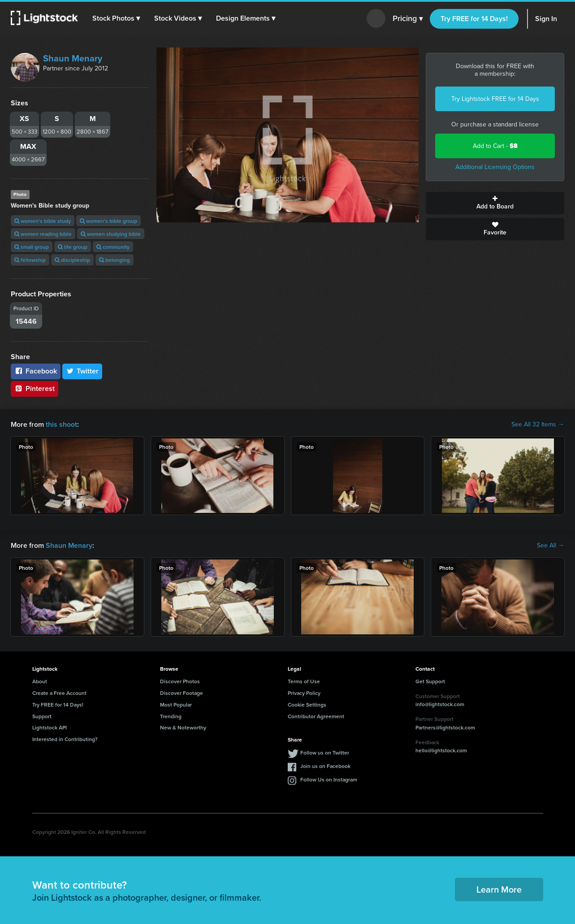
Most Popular (176, 705)
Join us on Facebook (325, 766)
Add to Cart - (495, 146)
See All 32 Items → (538, 425)
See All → (551, 546)
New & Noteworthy (183, 727)
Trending (171, 716)
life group (73, 247)
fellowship (30, 260)
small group (32, 247)
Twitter (82, 371)
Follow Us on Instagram (329, 779)
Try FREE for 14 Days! (474, 19)
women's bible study (43, 221)
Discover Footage (182, 693)
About (40, 681)
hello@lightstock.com (441, 750)
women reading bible (43, 234)
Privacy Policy (304, 693)
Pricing (408, 19)
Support (42, 716)
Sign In (546, 19)
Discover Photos (180, 681)
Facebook (36, 371)
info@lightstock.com (440, 704)
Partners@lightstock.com (445, 727)
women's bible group (108, 221)
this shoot (61, 424)
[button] (116, 18)
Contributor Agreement (316, 716)
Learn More (499, 889)
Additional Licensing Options (495, 167)
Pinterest (35, 388)
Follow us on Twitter (325, 753)
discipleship (72, 260)
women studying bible (111, 234)
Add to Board (495, 203)
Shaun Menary (73, 58)
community (113, 247)
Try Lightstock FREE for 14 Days (495, 99)
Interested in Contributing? (65, 739)
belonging (115, 260)
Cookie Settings (307, 705)
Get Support (430, 681)
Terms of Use (304, 681)
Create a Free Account (59, 693)
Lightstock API (50, 727)
